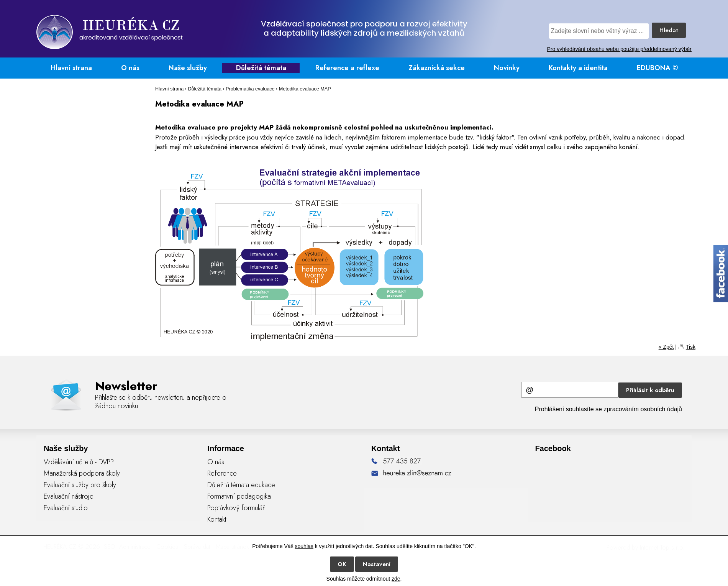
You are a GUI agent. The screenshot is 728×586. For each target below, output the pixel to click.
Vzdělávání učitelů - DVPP (79, 462)
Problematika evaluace (250, 89)
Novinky (507, 68)
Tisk (691, 347)
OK (342, 564)
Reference (222, 473)
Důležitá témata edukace (241, 485)
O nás (130, 68)
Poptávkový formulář (236, 508)
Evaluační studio (66, 508)
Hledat (669, 30)
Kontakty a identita (578, 68)
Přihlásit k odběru (650, 390)
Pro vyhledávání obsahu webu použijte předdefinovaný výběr (619, 49)
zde (396, 579)
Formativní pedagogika (239, 496)
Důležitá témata (261, 68)
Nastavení (377, 564)
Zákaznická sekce (437, 68)
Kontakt (217, 519)
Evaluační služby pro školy (80, 485)
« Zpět (666, 347)
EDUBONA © (657, 68)
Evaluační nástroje (69, 496)
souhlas (304, 546)
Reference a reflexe (347, 68)
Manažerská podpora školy (82, 473)
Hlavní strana (71, 68)
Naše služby (188, 68)
